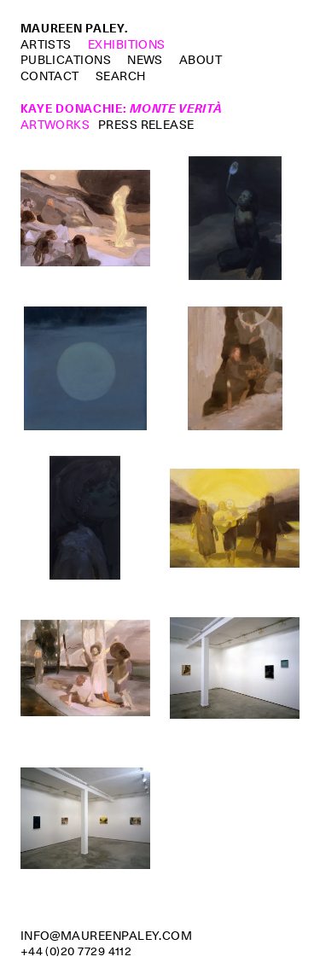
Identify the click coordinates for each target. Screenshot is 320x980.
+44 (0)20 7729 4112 (76, 951)
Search (121, 76)
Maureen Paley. (74, 28)
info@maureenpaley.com (107, 936)
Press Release (146, 125)
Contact (50, 76)
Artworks (55, 125)
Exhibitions (127, 44)
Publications (66, 60)
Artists (46, 44)
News (145, 60)
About (201, 60)
